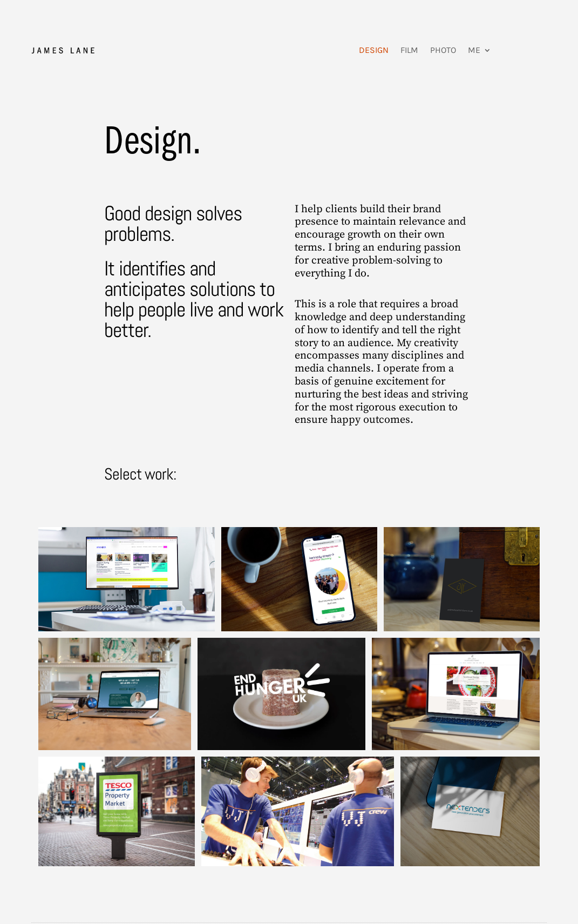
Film (409, 50)
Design (374, 50)
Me (474, 50)
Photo (443, 50)
